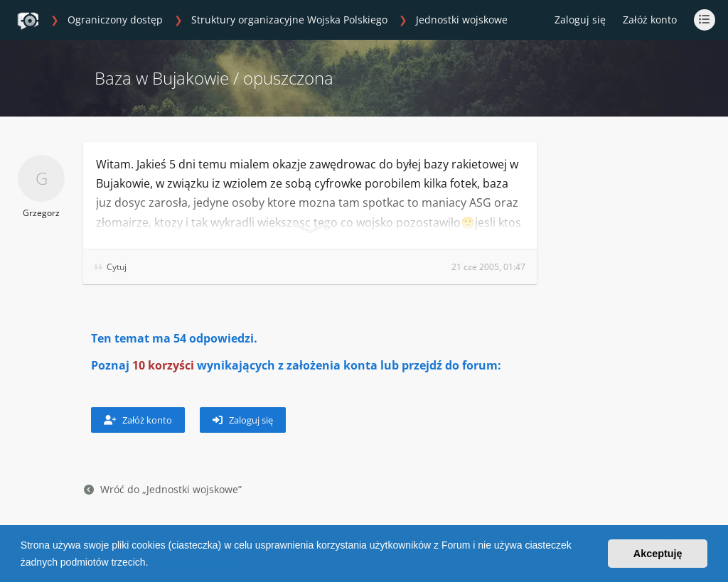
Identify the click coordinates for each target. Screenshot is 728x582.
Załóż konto (650, 20)
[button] (153, 564)
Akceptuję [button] (658, 554)
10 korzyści (163, 365)
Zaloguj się (243, 420)
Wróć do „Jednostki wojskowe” (163, 489)
